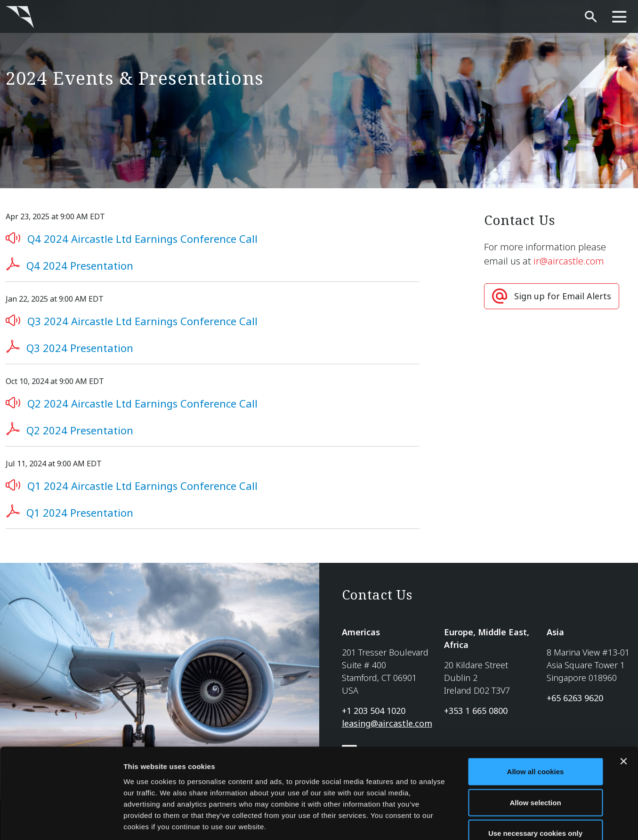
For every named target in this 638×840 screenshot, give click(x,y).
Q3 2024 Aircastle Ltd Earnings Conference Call (142, 321)
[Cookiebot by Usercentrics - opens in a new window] (61, 822)
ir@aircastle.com (569, 261)
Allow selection (535, 748)
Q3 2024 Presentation (80, 348)
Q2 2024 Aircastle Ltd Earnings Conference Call (142, 403)
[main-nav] (619, 17)
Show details (494, 821)
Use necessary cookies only (535, 778)
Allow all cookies (536, 716)
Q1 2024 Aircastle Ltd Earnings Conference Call (142, 486)
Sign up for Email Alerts (563, 296)
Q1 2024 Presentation (80, 512)
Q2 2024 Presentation (80, 430)
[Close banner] (623, 706)
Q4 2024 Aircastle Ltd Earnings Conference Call (142, 239)
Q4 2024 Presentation (80, 265)
